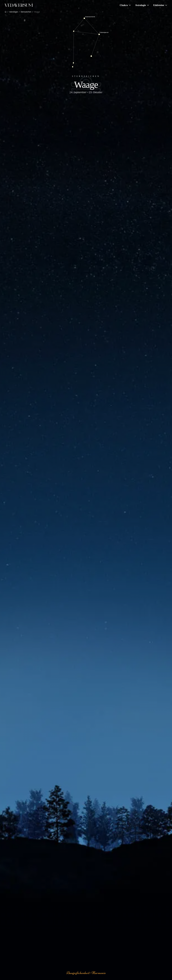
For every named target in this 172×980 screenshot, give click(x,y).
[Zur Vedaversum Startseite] (19, 5)
